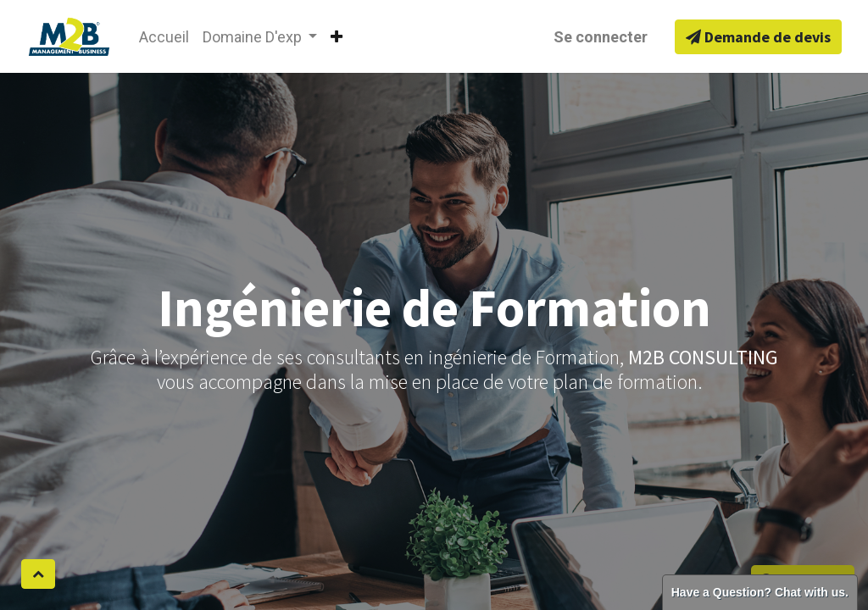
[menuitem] (164, 37)
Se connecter (601, 37)
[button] (337, 37)
